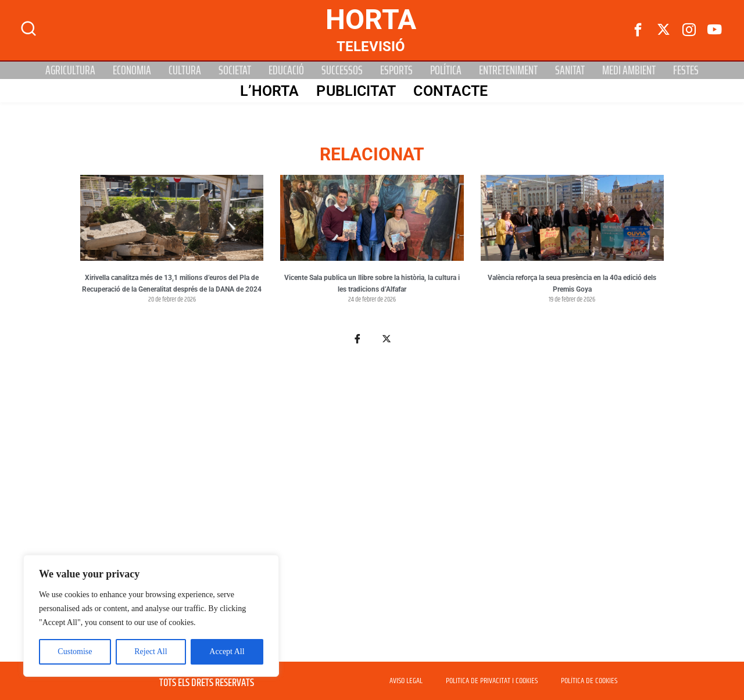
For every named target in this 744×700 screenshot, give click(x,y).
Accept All (227, 651)
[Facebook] (638, 30)
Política (446, 70)
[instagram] (689, 30)
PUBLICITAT (355, 91)
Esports (396, 70)
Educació (286, 70)
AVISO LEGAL (406, 681)
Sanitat (570, 70)
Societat (235, 70)
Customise (75, 651)
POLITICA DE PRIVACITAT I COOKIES (492, 681)
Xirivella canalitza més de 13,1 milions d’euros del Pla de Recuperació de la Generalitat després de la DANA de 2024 (172, 283)
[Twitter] (664, 30)
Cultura (185, 70)
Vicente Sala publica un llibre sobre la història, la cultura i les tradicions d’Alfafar (372, 283)
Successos (342, 70)
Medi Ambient (629, 70)
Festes (686, 70)
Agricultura (70, 70)
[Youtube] (715, 30)
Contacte (450, 91)
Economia (132, 70)
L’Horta (269, 91)
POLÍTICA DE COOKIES (589, 681)
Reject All (151, 651)
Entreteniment (508, 70)
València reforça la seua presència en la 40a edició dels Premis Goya (572, 283)
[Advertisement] (372, 510)
